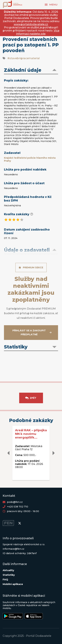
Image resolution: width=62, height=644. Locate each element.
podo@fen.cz (15, 502)
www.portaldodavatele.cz (31, 24)
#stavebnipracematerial (24, 58)
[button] (31, 70)
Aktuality (8, 570)
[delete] (9, 453)
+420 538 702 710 (18, 507)
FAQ (5, 580)
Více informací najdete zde (38, 32)
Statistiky (9, 575)
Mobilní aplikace (13, 584)
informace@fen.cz (13, 549)
